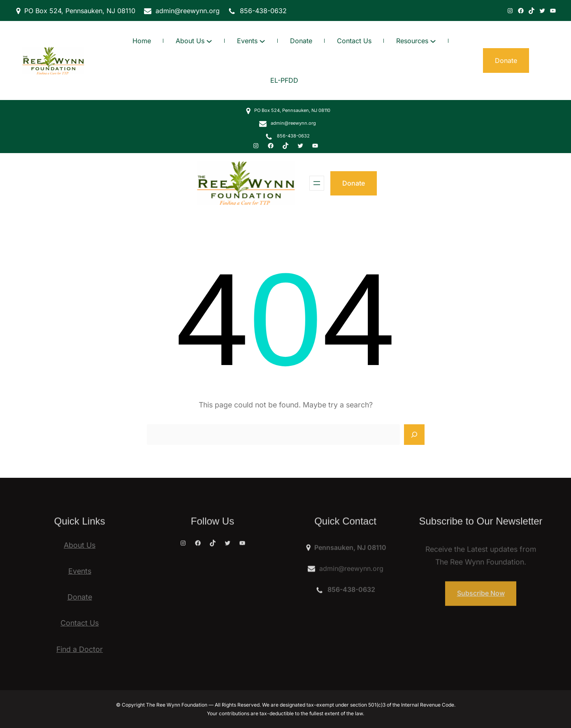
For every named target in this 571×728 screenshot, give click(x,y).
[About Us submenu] (209, 41)
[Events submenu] (262, 41)
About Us (80, 545)
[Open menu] (317, 183)
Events (80, 571)
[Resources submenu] (433, 41)
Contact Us (80, 623)
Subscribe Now (481, 604)
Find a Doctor (80, 649)
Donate (354, 183)
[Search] (414, 435)
